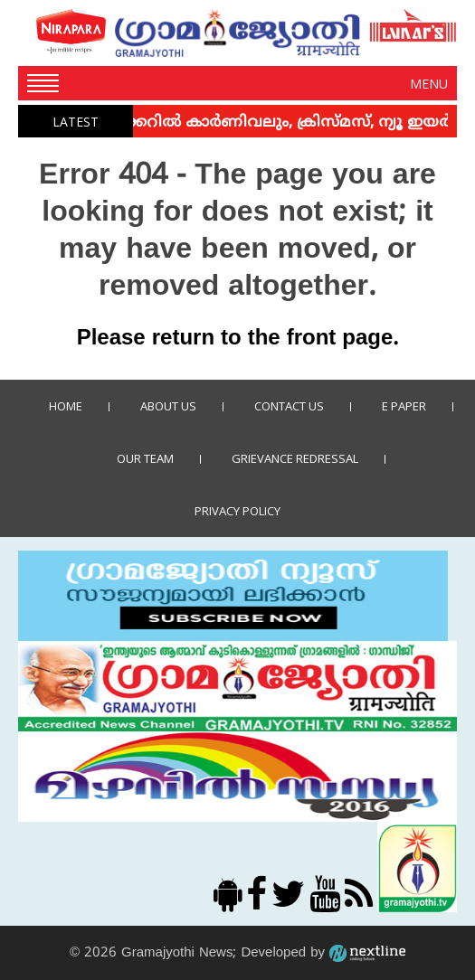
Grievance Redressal (295, 458)
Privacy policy (237, 511)
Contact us (289, 406)
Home (66, 406)
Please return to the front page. (238, 339)
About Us (168, 406)
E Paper (404, 406)
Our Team (145, 458)
